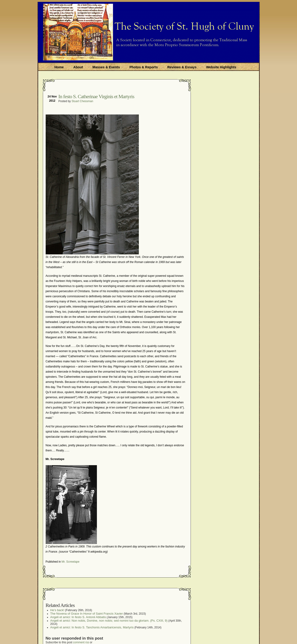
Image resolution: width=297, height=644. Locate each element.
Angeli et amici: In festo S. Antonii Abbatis (78, 617)
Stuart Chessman (82, 101)
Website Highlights (221, 67)
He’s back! (57, 610)
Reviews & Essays (182, 67)
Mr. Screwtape (70, 562)
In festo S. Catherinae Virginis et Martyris (96, 96)
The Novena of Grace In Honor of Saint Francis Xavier (87, 614)
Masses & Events (106, 67)
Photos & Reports (144, 67)
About (78, 67)
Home (59, 67)
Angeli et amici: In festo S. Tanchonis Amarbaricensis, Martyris (92, 627)
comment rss (81, 642)
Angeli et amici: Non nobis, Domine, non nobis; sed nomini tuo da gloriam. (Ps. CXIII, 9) (109, 621)
